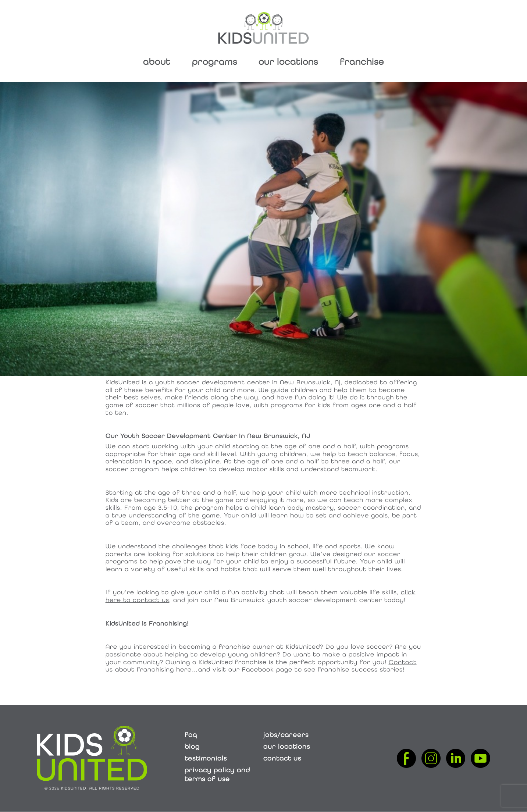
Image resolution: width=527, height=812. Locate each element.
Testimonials (206, 758)
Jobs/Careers (286, 735)
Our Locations (288, 62)
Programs (215, 62)
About (157, 62)
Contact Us (282, 758)
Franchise (362, 62)
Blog (192, 747)
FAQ (191, 735)
